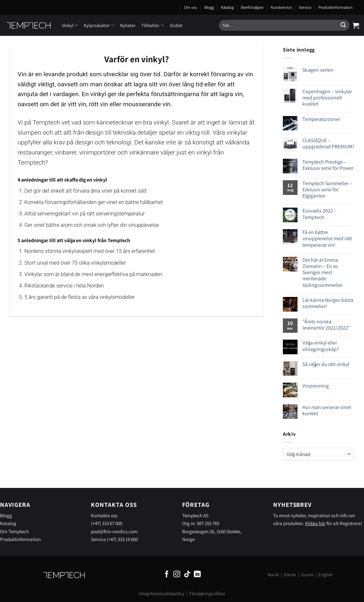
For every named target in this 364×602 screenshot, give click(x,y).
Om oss (190, 7)
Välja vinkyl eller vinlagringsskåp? (321, 346)
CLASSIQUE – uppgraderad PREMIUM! (328, 143)
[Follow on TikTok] (187, 574)
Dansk (290, 574)
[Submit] (343, 25)
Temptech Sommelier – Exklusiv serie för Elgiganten (327, 190)
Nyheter (128, 25)
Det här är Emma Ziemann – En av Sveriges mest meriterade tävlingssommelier (322, 272)
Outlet (176, 25)
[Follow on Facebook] (167, 574)
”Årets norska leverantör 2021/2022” (326, 325)
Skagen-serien (318, 70)
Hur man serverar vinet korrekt (327, 410)
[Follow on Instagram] (177, 574)
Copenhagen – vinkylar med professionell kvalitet (327, 98)
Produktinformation (335, 7)
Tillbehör (153, 25)
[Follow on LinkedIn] (197, 574)
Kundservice (281, 7)
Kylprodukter (99, 25)
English (326, 574)
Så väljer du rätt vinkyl (326, 364)
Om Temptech (14, 531)
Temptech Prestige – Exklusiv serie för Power (328, 165)
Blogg (209, 7)
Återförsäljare (252, 7)
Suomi (307, 574)
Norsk (273, 574)
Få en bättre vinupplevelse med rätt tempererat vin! (327, 239)
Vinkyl (70, 25)
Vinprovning (316, 386)
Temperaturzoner (321, 119)
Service (305, 7)
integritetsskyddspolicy (162, 593)
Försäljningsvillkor (207, 593)
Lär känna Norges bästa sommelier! (328, 303)
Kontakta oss (104, 515)
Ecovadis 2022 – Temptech (320, 214)
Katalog (227, 7)
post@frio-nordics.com (114, 531)
